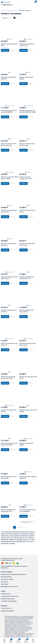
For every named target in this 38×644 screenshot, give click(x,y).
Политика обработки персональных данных (14, 566)
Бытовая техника (6, 577)
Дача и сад (4, 582)
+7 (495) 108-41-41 (7, 608)
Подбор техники (6, 594)
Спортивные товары (7, 579)
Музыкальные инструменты (9, 586)
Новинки (5, 18)
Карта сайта (5, 568)
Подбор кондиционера (8, 599)
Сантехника (4, 584)
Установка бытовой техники (9, 596)
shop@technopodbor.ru (8, 611)
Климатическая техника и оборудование (13, 574)
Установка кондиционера (9, 601)
